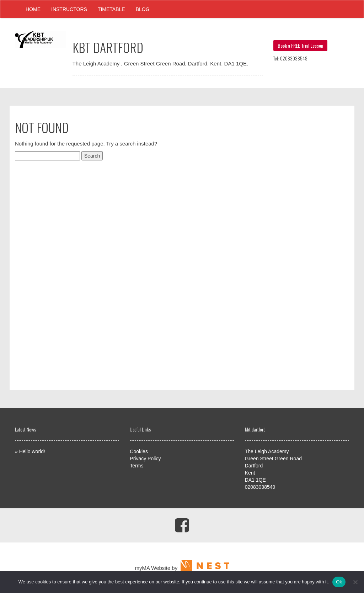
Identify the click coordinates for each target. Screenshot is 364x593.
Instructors (69, 9)
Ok (339, 582)
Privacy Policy (145, 459)
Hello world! (32, 451)
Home (33, 9)
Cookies (139, 451)
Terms (136, 466)
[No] (355, 582)
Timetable (111, 9)
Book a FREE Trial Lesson (300, 45)
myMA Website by (182, 568)
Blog (143, 9)
